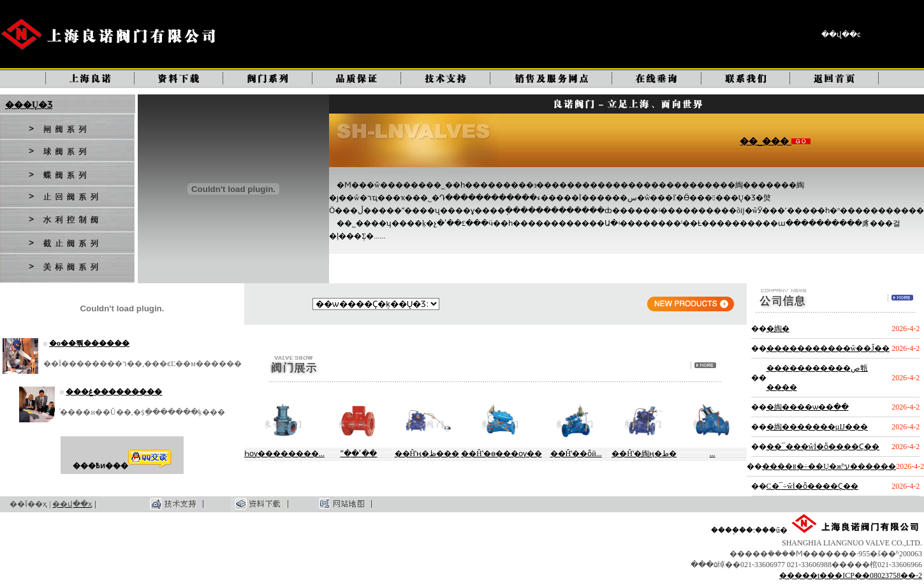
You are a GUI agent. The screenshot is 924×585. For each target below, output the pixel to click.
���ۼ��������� (114, 392)
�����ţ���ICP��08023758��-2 (851, 575)
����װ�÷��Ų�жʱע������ (829, 466)
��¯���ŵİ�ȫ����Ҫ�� (823, 447)
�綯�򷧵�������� (778, 329)
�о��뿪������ (89, 343)
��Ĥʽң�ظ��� (427, 454)
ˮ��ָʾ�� (358, 454)
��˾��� (766, 141)
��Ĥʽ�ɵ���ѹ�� (502, 454)
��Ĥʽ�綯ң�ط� (644, 454)
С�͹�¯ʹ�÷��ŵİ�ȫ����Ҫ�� (812, 486)
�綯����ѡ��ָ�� (808, 407)
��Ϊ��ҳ (28, 504)
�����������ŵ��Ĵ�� (828, 348)
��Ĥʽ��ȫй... (576, 454)
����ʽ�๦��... (713, 454)
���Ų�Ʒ (29, 105)
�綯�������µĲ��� (817, 427)
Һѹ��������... (284, 454)
